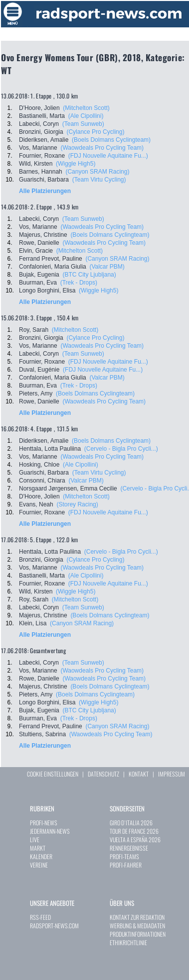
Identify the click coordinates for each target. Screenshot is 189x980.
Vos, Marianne (38, 148)
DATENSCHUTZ (103, 774)
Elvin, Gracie (36, 251)
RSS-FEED (40, 917)
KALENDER (41, 856)
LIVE (35, 839)
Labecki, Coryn (39, 124)
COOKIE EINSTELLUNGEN (53, 774)
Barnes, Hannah (41, 172)
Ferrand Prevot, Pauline (51, 259)
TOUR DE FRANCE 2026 (134, 831)
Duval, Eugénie (39, 370)
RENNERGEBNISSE (129, 848)
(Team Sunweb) (83, 124)
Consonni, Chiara (42, 481)
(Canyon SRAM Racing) (97, 172)
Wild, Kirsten (36, 164)
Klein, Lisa (33, 623)
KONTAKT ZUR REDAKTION (137, 917)
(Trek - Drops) (79, 283)
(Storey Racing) (77, 504)
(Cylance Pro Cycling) (95, 132)
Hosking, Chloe (39, 465)
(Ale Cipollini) (86, 116)
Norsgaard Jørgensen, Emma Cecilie (68, 489)
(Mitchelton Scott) (86, 108)
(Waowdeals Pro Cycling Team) (102, 148)
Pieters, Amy (36, 393)
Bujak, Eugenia (39, 275)
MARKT (38, 848)
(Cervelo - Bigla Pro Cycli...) (121, 449)
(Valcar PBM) (107, 267)
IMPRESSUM (172, 774)
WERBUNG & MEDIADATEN (137, 926)
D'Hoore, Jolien (39, 108)
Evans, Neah (36, 504)
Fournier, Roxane (42, 156)
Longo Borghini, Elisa (47, 291)
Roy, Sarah (34, 330)
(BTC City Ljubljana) (89, 275)
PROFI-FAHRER (126, 865)
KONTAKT (139, 774)
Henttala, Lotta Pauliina (50, 449)
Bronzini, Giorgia (41, 132)
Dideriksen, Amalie (44, 140)
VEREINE (39, 865)
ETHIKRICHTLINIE (128, 942)
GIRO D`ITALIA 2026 (131, 823)
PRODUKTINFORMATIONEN (138, 934)
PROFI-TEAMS (124, 856)
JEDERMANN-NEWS (50, 831)
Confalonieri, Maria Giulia (53, 267)
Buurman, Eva (38, 283)
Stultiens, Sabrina (42, 734)
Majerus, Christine (43, 235)
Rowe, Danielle (39, 243)
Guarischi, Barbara (44, 180)
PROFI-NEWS (44, 823)
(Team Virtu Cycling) (99, 180)
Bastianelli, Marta (42, 116)
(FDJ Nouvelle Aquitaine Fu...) (108, 156)
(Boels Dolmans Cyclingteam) (111, 140)
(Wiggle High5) (76, 164)
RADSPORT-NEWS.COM (54, 926)
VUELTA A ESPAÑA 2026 (135, 839)
